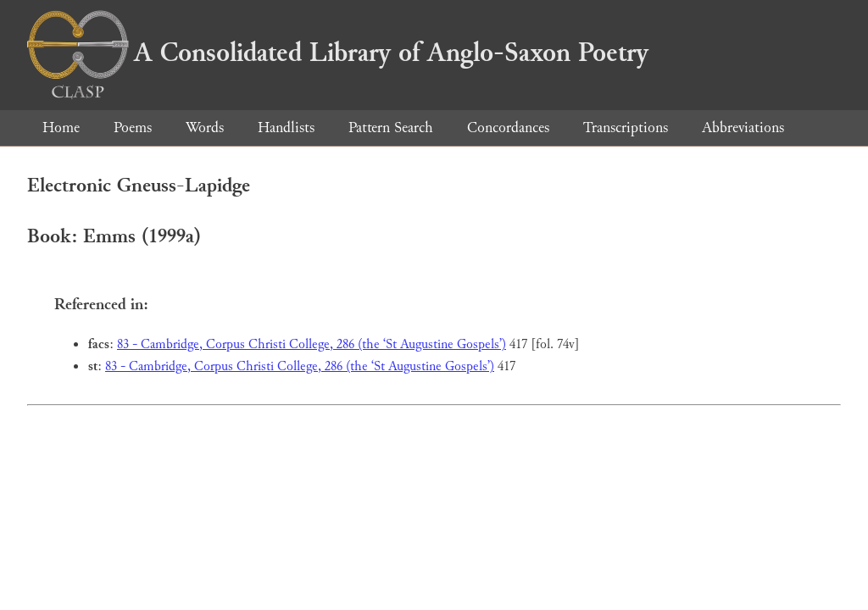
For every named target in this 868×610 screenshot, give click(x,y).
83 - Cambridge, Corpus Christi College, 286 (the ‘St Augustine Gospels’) (312, 344)
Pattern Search (391, 128)
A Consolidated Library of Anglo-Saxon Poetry (338, 53)
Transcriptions (626, 128)
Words (205, 128)
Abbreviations (743, 128)
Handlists (286, 128)
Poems (133, 128)
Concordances (508, 128)
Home (61, 128)
